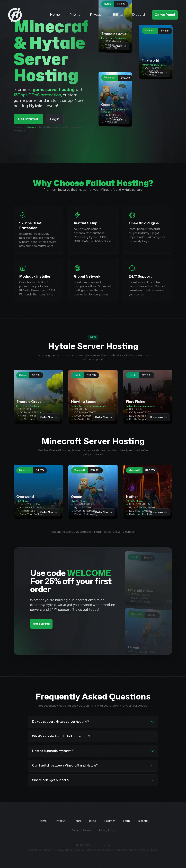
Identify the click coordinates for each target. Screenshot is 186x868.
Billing (118, 15)
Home (55, 15)
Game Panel (165, 15)
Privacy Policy (107, 831)
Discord (139, 15)
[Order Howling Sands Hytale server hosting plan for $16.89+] (93, 397)
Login (55, 119)
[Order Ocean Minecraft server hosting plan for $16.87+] (115, 99)
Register (110, 821)
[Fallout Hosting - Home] (28, 15)
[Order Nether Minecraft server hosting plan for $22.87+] (148, 492)
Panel (77, 821)
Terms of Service (81, 831)
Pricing (75, 15)
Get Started (28, 119)
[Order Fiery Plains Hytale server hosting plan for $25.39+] (148, 397)
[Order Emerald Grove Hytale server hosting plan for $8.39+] (38, 397)
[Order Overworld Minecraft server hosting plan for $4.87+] (156, 52)
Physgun (97, 15)
